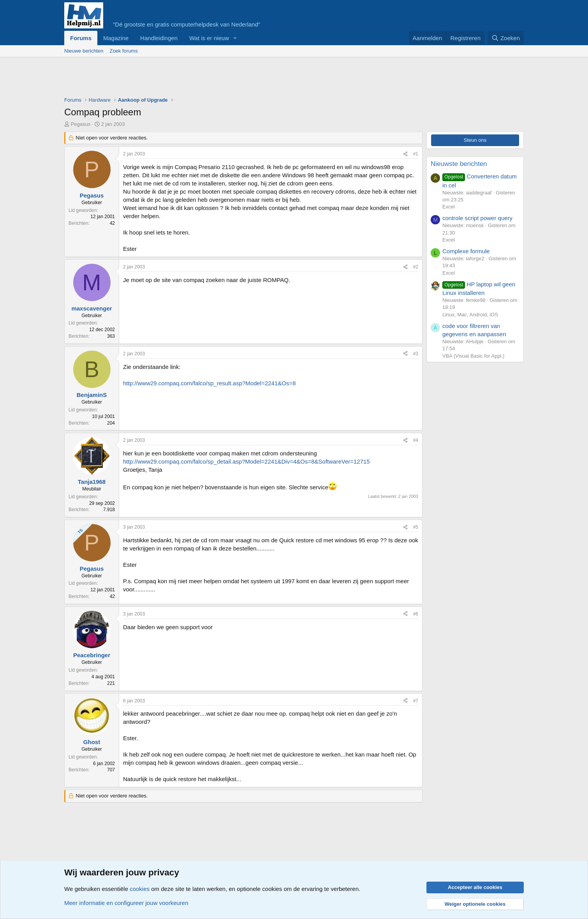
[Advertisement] (206, 79)
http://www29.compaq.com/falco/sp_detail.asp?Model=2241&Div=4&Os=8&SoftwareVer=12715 (246, 461)
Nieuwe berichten (84, 51)
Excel (449, 207)
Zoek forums (123, 51)
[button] (235, 38)
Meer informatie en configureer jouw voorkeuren (126, 903)
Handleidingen (159, 38)
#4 (416, 440)
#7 (416, 701)
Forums (81, 38)
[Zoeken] (506, 38)
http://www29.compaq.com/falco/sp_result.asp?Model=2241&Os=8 (209, 383)
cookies (140, 889)
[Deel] (405, 154)
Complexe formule (466, 251)
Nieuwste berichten (459, 164)
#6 (416, 614)
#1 (416, 154)
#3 (416, 354)
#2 (416, 267)
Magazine (116, 38)
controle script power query (477, 218)
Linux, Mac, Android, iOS (470, 315)
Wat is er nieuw (209, 38)
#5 (416, 527)
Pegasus (81, 124)
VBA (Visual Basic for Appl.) (473, 356)
